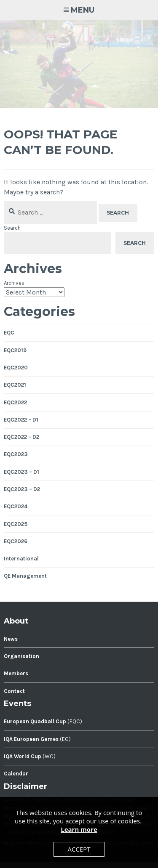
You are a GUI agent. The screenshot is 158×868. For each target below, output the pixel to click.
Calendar (16, 774)
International (21, 559)
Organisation (21, 656)
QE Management (25, 576)
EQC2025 (16, 524)
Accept (79, 849)
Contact (14, 691)
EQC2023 (16, 454)
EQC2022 (15, 402)
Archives (14, 283)
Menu (83, 10)
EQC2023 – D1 (21, 472)
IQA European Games (31, 739)
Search (12, 228)
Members (16, 673)
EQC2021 (15, 385)
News (11, 639)
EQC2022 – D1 (21, 420)
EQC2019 (15, 350)
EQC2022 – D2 (21, 437)
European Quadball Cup (35, 721)
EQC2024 (16, 506)
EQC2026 (16, 541)
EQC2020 (16, 368)
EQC (9, 333)
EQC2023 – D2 (22, 489)
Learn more (79, 829)
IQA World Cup (23, 756)
